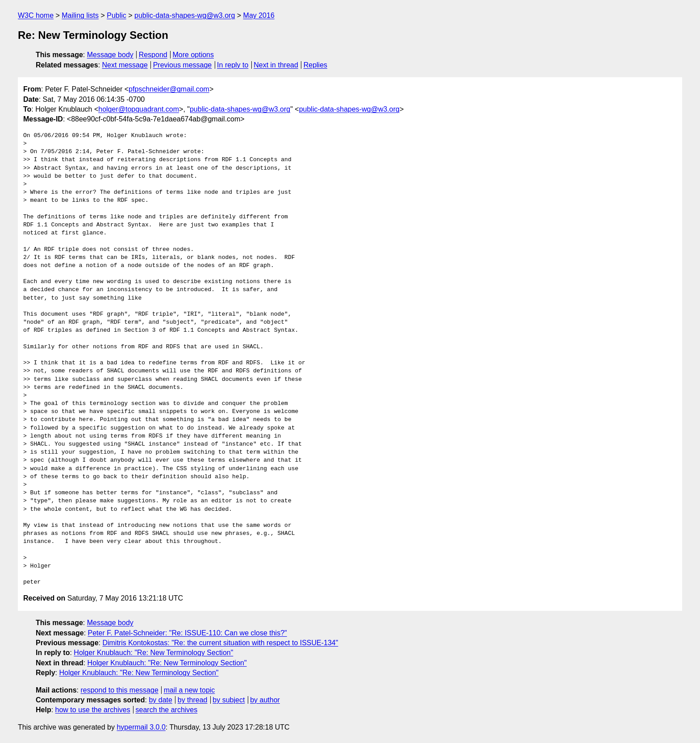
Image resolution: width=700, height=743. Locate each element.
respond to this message (119, 690)
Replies (315, 65)
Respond (153, 55)
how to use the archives (93, 710)
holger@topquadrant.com (139, 109)
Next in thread (276, 65)
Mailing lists (80, 15)
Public (117, 15)
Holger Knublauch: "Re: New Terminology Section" (153, 653)
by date (160, 700)
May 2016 (259, 15)
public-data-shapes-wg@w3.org (185, 15)
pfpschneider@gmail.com (169, 89)
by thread (193, 700)
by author (265, 700)
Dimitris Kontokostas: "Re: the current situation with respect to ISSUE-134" (220, 643)
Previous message (183, 65)
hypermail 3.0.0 (141, 727)
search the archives (167, 710)
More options (194, 55)
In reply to (233, 65)
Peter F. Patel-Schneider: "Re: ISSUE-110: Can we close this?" (187, 633)
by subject (229, 700)
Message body (110, 55)
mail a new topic (190, 690)
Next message (125, 65)
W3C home (36, 15)
